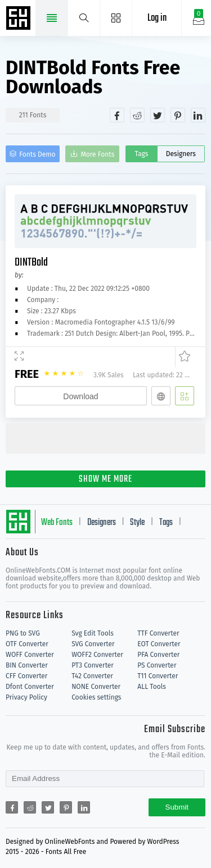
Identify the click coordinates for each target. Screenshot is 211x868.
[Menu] (116, 18)
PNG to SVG (23, 633)
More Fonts (98, 154)
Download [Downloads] (80, 396)
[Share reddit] (137, 115)
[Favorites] (183, 357)
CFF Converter (26, 676)
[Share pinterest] (178, 115)
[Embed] (161, 396)
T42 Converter (92, 676)
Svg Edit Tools (93, 633)
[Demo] (19, 357)
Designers (181, 154)
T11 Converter (158, 676)
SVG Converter (93, 644)
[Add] (185, 396)
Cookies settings (96, 697)
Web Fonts (57, 523)
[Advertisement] (108, 437)
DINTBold (31, 262)
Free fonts (20, 19)
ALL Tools (152, 687)
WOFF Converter (30, 655)
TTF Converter (158, 633)
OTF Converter (27, 644)
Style (137, 523)
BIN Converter (27, 665)
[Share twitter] (158, 115)
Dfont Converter (30, 687)
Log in (157, 18)
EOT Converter (159, 644)
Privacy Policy (26, 697)
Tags (141, 154)
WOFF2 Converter (97, 655)
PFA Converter (158, 655)
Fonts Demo (37, 154)
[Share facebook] (117, 115)
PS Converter (157, 665)
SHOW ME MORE (105, 479)
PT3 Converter (93, 665)
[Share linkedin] (198, 115)
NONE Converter (96, 687)
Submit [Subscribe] (177, 807)
